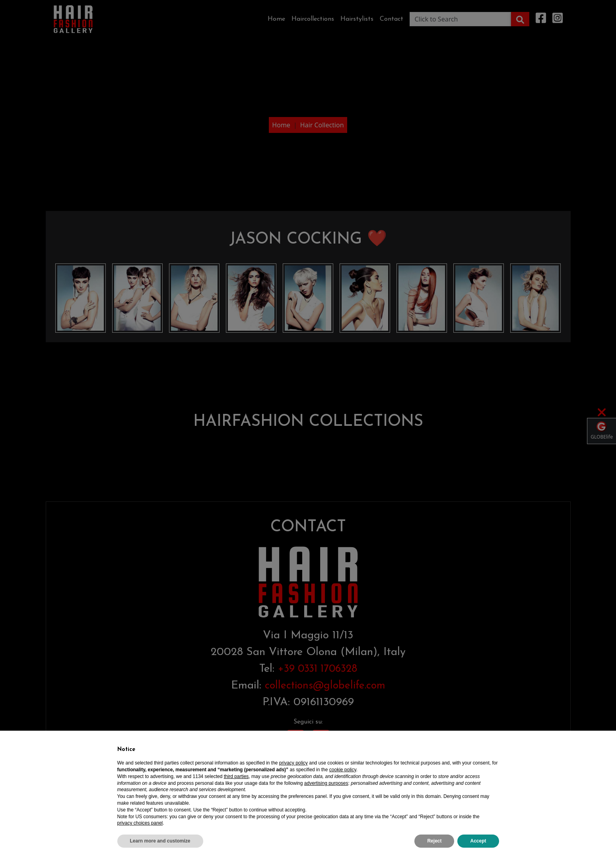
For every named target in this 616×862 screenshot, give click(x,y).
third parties (236, 776)
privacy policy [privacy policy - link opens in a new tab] (293, 763)
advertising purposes (326, 783)
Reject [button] (434, 841)
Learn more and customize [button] (160, 841)
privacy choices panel (140, 823)
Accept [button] (478, 841)
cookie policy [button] (343, 770)
